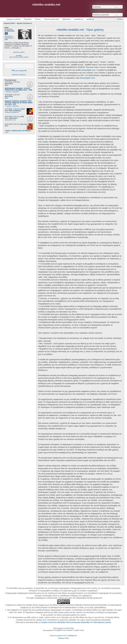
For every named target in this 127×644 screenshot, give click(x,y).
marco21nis (9, 84)
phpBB (59, 630)
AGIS (22, 117)
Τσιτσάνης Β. (9, 36)
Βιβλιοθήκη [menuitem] (66, 19)
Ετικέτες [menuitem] (38, 19)
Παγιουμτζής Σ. (9, 38)
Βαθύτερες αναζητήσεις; (19, 75)
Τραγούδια (28, 19)
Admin (23, 109)
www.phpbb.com (88, 70)
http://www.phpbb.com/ (85, 78)
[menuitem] (61, 638)
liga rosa (23, 124)
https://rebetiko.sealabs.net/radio (19, 57)
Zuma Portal (69, 628)
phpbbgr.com (73, 636)
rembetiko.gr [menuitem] (79, 19)
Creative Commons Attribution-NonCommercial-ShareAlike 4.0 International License (76, 622)
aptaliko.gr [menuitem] (90, 19)
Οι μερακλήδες (10, 31)
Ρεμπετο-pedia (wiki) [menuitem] (52, 19)
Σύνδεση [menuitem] (120, 19)
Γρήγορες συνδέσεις (13, 19)
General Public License (96, 67)
